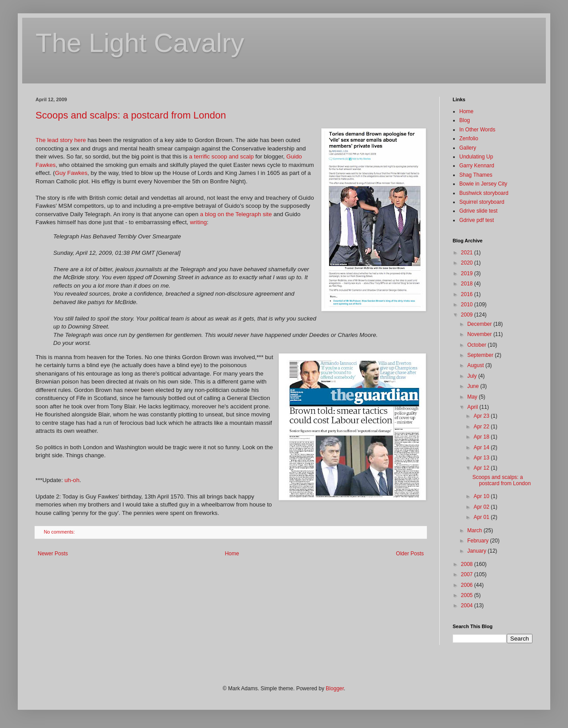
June (474, 386)
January (477, 551)
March (475, 530)
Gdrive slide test (478, 211)
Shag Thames (476, 175)
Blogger (335, 688)
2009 (468, 315)
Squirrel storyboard (482, 202)
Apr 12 (482, 468)
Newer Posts (53, 554)
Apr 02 (482, 507)
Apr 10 (482, 496)
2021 (468, 253)
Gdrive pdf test (477, 220)
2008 (468, 564)
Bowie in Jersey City (483, 184)
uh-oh (72, 480)
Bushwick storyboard (484, 193)
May (473, 397)
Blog (465, 120)
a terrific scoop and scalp (221, 156)
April (473, 407)
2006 (468, 585)
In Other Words (477, 130)
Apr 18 (482, 437)
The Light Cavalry (140, 43)
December (480, 324)
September (481, 355)
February (479, 541)
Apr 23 (482, 416)
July (473, 376)
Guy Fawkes (71, 173)
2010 (468, 305)
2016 (468, 294)
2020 (468, 263)
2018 (468, 284)
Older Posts (410, 554)
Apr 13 (482, 458)
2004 (468, 605)
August (476, 365)
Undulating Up (476, 157)
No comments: (60, 532)
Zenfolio (469, 138)
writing (198, 222)
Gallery (468, 148)
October (477, 345)
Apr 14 (482, 447)
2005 (468, 595)
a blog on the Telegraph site (236, 214)
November (480, 334)
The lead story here (61, 140)
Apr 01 (482, 517)
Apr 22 (482, 427)
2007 (468, 574)
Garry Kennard (477, 166)
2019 (468, 273)
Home (232, 554)
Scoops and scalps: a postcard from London (131, 115)
